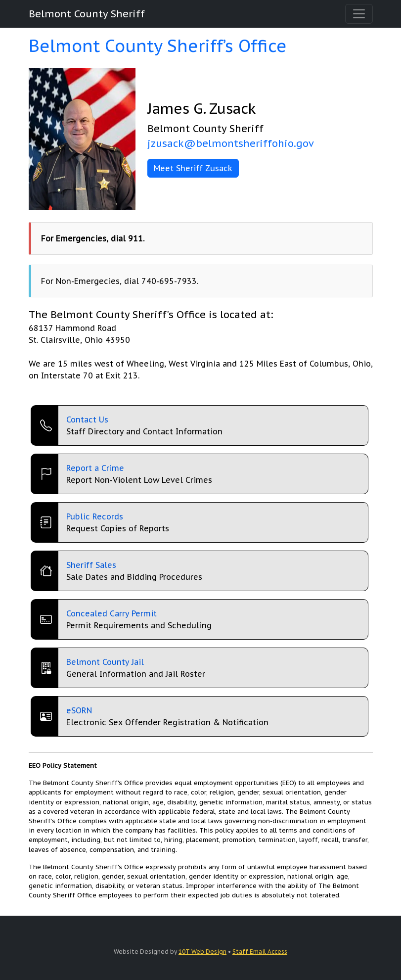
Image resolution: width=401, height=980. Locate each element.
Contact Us (87, 420)
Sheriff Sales (91, 565)
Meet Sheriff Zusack (193, 168)
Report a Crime (95, 468)
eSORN (79, 710)
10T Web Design (202, 952)
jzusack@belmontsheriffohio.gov (231, 143)
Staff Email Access (260, 952)
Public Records (95, 516)
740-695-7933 (169, 281)
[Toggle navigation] (359, 14)
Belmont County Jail (105, 662)
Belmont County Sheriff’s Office (158, 46)
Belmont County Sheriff (87, 14)
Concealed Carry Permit (111, 613)
